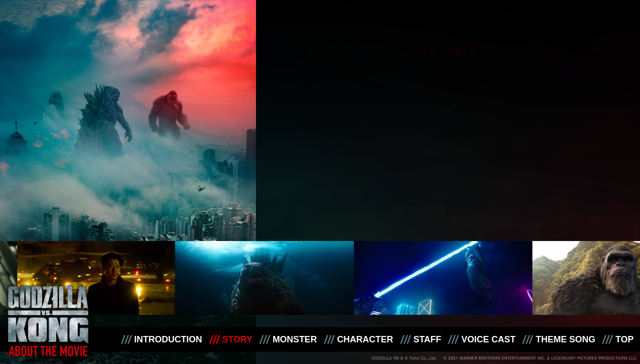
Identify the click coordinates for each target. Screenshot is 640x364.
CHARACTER (365, 339)
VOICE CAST (488, 339)
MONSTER (295, 339)
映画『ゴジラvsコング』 (48, 315)
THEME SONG (565, 339)
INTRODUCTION (168, 339)
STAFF (428, 339)
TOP (624, 339)
